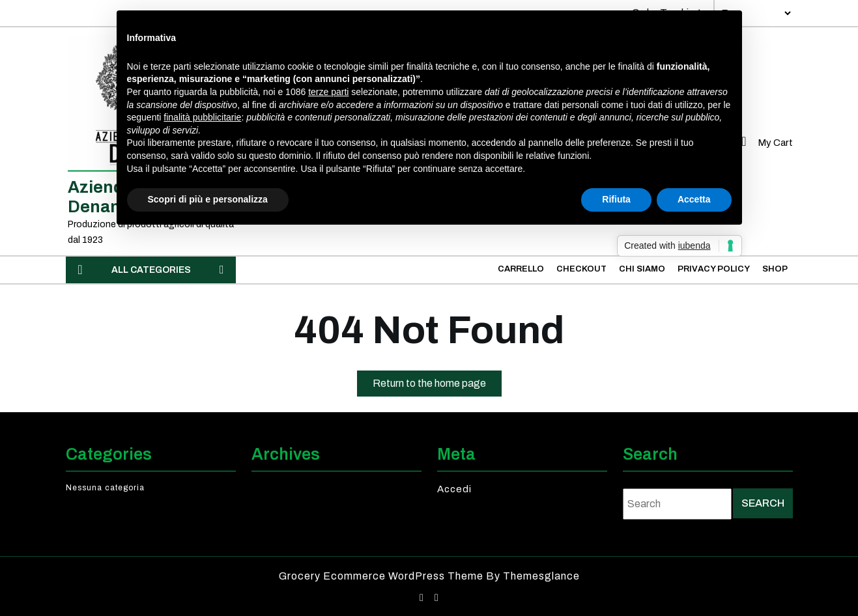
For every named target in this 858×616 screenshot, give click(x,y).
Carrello (521, 269)
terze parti (328, 92)
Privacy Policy (714, 269)
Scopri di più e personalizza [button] (208, 199)
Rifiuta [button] (616, 199)
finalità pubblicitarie (202, 117)
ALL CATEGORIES (151, 270)
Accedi (454, 489)
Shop (775, 269)
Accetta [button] (694, 199)
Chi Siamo (642, 269)
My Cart (765, 143)
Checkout (581, 269)
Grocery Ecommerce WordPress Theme (382, 576)
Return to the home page (437, 386)
